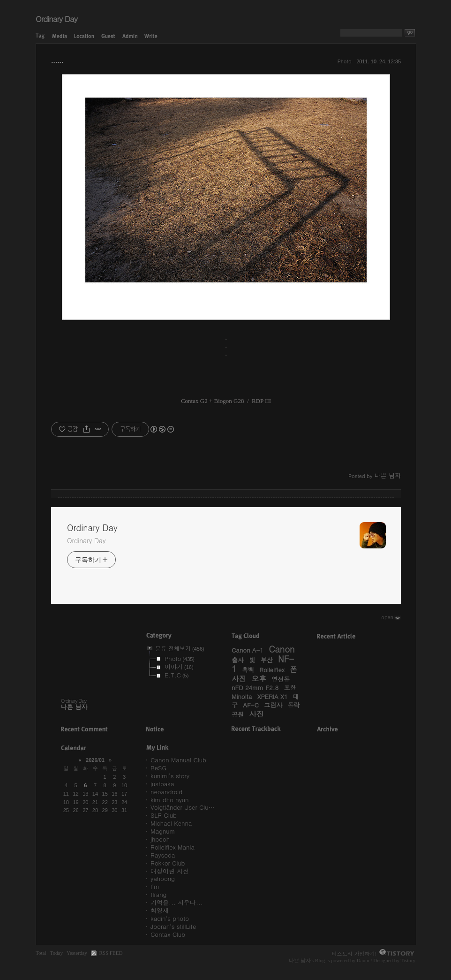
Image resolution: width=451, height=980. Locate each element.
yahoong (163, 878)
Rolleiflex (272, 670)
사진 (256, 714)
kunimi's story (170, 776)
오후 (259, 678)
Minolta (242, 696)
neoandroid (166, 792)
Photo (345, 61)
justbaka (162, 784)
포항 (290, 688)
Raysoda (163, 855)
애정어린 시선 (170, 871)
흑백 (248, 670)
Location (84, 36)
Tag (40, 36)
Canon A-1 (248, 650)
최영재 (160, 910)
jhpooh (160, 839)
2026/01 (95, 760)
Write (151, 36)
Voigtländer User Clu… (182, 807)
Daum (363, 960)
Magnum (163, 831)
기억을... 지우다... (177, 902)
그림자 (273, 705)
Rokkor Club (168, 863)
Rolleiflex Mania (173, 847)
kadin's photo (170, 918)
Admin (130, 36)
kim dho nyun (169, 800)
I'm (155, 886)
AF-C (251, 705)
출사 (238, 660)
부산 (267, 660)
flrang (158, 894)
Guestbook (108, 36)
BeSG (158, 768)
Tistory (408, 960)
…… (57, 61)
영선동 (281, 679)
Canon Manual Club (178, 760)
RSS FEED (111, 953)
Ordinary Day (56, 19)
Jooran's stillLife (173, 926)
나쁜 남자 (300, 960)
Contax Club (168, 934)
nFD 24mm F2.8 (255, 688)
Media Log (60, 37)
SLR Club (164, 815)
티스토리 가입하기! (354, 953)
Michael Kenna (171, 823)
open (391, 617)
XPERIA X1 (273, 696)
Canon (282, 649)
